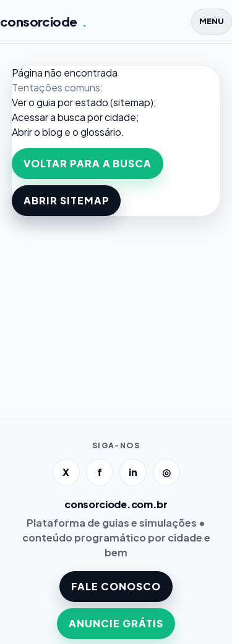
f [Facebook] (100, 472)
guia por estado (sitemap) (95, 102)
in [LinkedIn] (133, 472)
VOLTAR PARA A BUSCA (88, 163)
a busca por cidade (93, 117)
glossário (101, 132)
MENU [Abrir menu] (212, 21)
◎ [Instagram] (166, 472)
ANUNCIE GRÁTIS (116, 623)
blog (52, 132)
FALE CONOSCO (116, 586)
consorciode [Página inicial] (44, 22)
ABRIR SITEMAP (66, 200)
